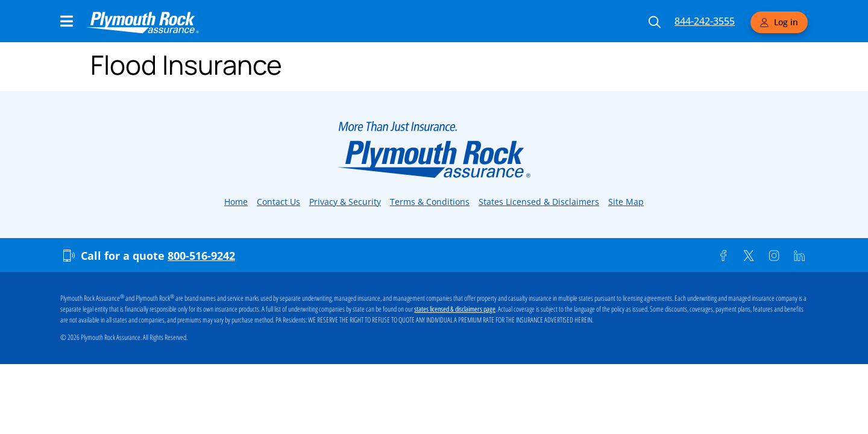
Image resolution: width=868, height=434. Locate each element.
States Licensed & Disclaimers (539, 202)
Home (236, 202)
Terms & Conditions (430, 202)
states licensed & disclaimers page (455, 309)
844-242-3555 (705, 21)
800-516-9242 (201, 256)
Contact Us (278, 202)
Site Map (626, 202)
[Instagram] (774, 256)
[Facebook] (723, 256)
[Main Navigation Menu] (67, 21)
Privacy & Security (345, 202)
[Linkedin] (799, 256)
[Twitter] (749, 256)
